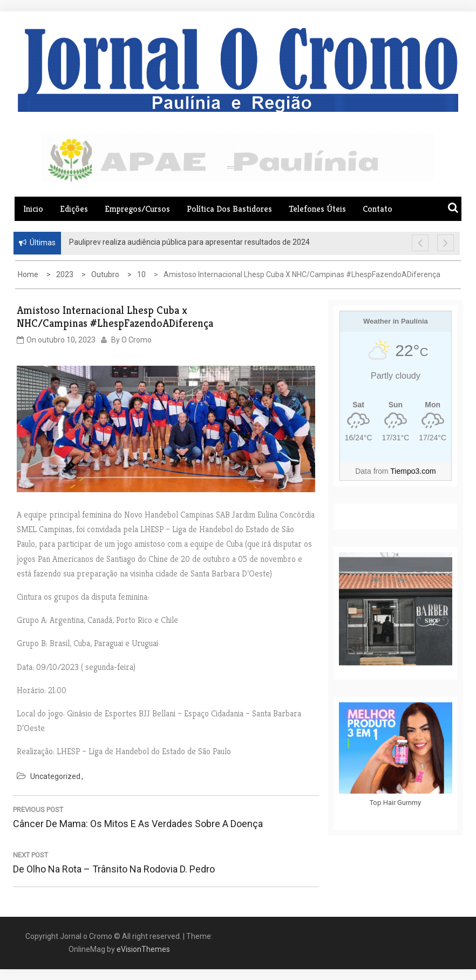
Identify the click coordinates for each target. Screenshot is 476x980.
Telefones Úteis (317, 209)
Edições (74, 209)
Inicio (33, 209)
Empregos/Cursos (137, 209)
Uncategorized (55, 776)
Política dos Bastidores (229, 209)
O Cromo (137, 340)
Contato (378, 209)
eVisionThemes (143, 949)
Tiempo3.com (413, 471)
